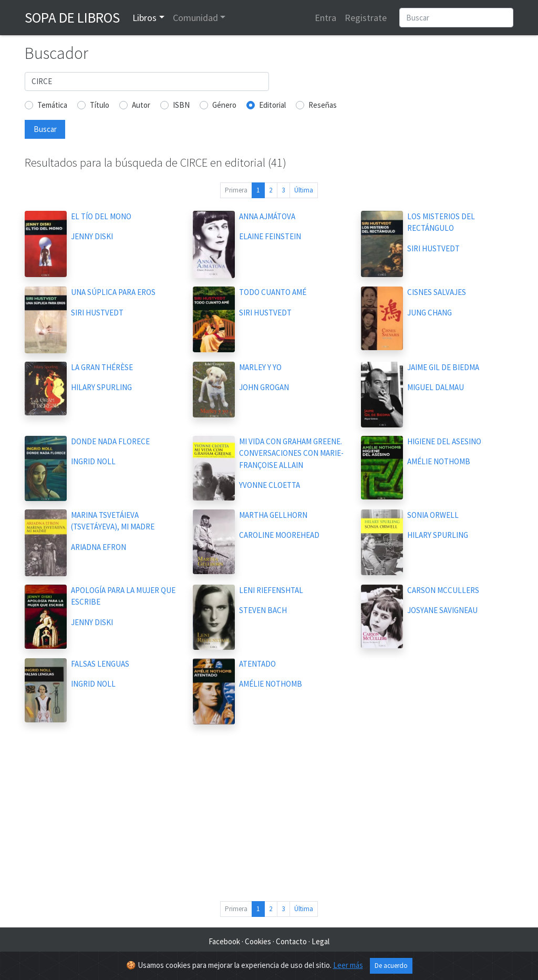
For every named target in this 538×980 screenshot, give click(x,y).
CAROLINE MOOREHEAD (279, 535)
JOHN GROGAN (264, 387)
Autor (141, 105)
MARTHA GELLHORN (273, 515)
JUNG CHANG (430, 313)
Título (100, 105)
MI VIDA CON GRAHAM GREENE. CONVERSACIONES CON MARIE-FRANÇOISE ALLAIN (291, 453)
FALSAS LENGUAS (100, 664)
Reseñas (323, 105)
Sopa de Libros (72, 17)
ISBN (181, 105)
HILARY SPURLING (101, 387)
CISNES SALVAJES (437, 292)
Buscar (45, 129)
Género (224, 105)
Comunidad (195, 18)
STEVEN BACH (263, 610)
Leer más (348, 965)
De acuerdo (391, 966)
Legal (320, 941)
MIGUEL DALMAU (436, 387)
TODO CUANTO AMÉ (273, 292)
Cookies (258, 941)
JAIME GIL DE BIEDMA (443, 367)
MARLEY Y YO (260, 367)
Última (304, 190)
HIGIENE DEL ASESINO (444, 441)
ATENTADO (257, 664)
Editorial (272, 105)
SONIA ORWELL (433, 515)
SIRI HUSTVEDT (433, 248)
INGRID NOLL (93, 461)
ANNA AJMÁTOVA (267, 216)
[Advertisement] (269, 815)
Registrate (366, 18)
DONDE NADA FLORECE (110, 441)
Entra (325, 18)
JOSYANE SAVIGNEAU (442, 610)
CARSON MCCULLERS (443, 590)
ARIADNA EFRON (99, 547)
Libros (144, 18)
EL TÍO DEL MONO (101, 216)
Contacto (291, 941)
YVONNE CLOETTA (270, 485)
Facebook (224, 941)
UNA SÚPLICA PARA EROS (113, 292)
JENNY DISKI (92, 236)
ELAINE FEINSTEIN (270, 236)
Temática (52, 105)
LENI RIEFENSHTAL (271, 590)
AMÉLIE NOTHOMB (439, 461)
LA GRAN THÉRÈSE (102, 367)
